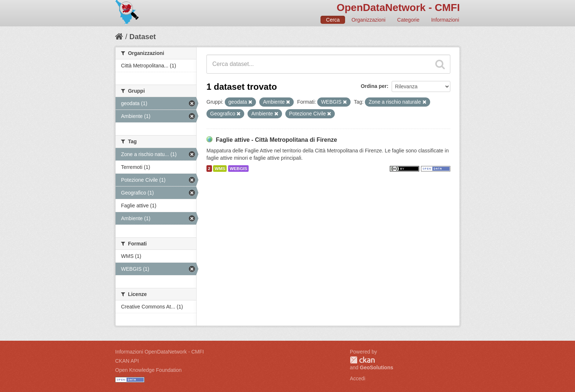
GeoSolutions (376, 367)
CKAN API (127, 361)
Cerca (333, 20)
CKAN (362, 360)
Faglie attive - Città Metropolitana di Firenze (276, 140)
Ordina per (374, 86)
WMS (220, 169)
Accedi (358, 378)
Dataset (143, 37)
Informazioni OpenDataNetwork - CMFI (160, 352)
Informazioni (445, 20)
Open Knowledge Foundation (148, 370)
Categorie (408, 20)
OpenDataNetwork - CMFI (398, 8)
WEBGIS (238, 169)
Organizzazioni (368, 20)
